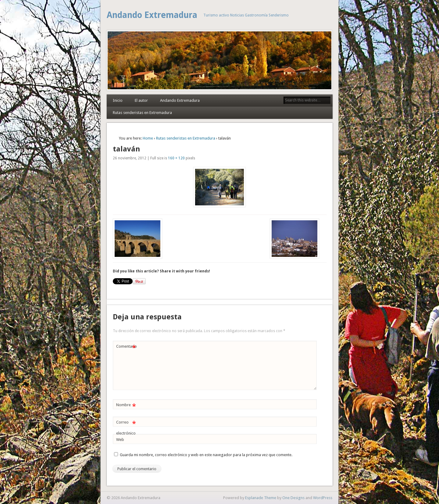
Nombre (126, 405)
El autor (141, 100)
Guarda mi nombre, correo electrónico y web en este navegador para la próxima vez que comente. (206, 455)
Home (148, 138)
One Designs (293, 498)
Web (120, 440)
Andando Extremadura (152, 15)
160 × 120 (176, 158)
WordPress (323, 498)
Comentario (127, 347)
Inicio (118, 100)
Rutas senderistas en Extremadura (142, 113)
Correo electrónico (126, 426)
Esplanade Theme (261, 498)
